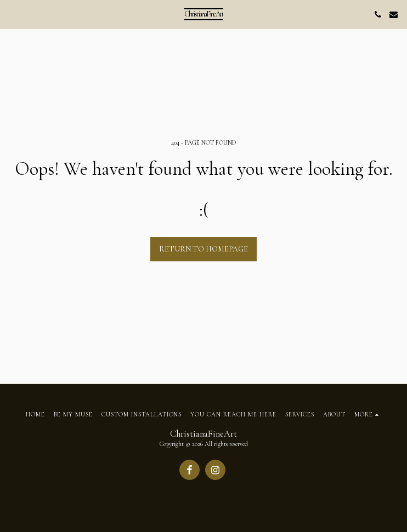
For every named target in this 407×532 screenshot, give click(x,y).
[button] (12, 14)
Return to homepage (203, 249)
